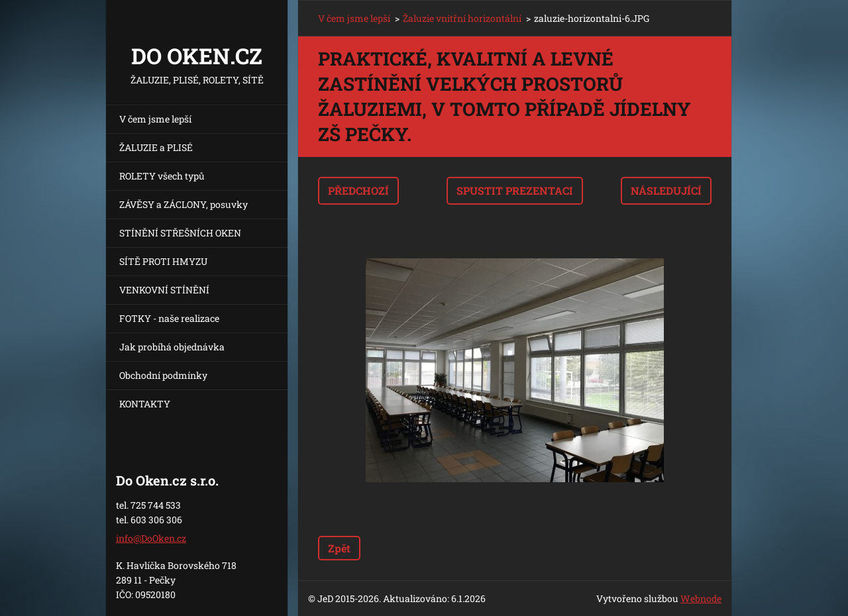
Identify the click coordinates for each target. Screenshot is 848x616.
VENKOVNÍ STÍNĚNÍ (164, 290)
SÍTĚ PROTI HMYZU (163, 261)
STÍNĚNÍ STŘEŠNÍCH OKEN (180, 233)
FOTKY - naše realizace (169, 318)
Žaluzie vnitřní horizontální (462, 18)
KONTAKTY (145, 404)
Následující (666, 190)
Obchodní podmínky (163, 375)
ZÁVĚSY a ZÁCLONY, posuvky (184, 204)
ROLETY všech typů (162, 176)
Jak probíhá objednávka (172, 347)
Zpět (339, 548)
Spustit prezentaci (515, 190)
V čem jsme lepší (155, 119)
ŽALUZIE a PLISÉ (156, 147)
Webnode (701, 598)
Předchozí (358, 190)
